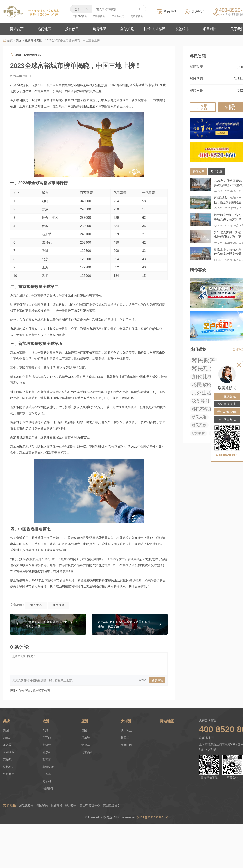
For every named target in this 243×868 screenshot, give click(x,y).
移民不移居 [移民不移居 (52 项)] (202, 409)
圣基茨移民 (99, 16)
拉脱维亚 (48, 789)
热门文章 (216, 172)
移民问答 (196, 90)
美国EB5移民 (80, 16)
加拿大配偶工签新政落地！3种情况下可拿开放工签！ (52, 624)
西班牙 (47, 759)
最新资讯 (199, 172)
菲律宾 (86, 745)
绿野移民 (71, 805)
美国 (19, 40)
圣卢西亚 (9, 752)
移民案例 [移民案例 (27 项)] (199, 425)
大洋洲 (126, 721)
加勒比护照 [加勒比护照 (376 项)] (205, 377)
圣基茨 (7, 745)
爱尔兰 (47, 752)
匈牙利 (47, 781)
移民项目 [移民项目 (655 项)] (203, 369)
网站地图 (167, 721)
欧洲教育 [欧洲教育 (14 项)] (198, 433)
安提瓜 (7, 759)
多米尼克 (9, 774)
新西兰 (125, 738)
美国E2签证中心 (90, 805)
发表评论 (157, 680)
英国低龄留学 (112, 805)
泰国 (84, 730)
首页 (8, 40)
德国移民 (42, 805)
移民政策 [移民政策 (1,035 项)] (204, 360)
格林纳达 (9, 767)
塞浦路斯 (48, 767)
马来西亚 (87, 752)
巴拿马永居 (118, 16)
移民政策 (196, 67)
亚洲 (85, 721)
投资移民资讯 (33, 40)
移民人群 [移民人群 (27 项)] (199, 417)
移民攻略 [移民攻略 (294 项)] (202, 385)
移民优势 (59, 605)
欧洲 (46, 721)
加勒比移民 (26, 805)
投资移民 (56, 805)
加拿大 (7, 738)
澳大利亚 (126, 730)
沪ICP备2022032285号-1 (153, 817)
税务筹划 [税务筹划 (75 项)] (200, 401)
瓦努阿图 (126, 745)
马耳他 (47, 738)
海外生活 (36, 605)
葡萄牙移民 (137, 16)
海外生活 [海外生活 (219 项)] (202, 393)
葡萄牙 (47, 745)
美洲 (7, 721)
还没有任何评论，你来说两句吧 (30, 691)
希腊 (45, 730)
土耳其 (47, 774)
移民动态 (196, 79)
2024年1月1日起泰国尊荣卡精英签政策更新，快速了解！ (124, 624)
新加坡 (86, 738)
